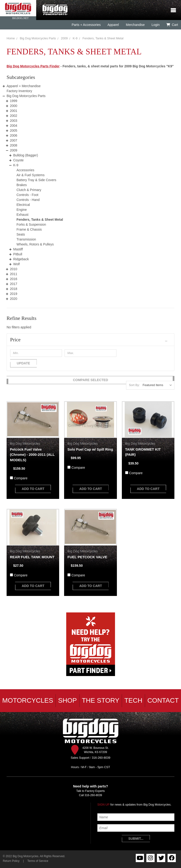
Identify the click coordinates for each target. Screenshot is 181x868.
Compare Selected (90, 380)
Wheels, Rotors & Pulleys (35, 244)
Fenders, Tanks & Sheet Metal (103, 38)
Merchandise (135, 25)
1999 (14, 101)
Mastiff (18, 249)
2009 (64, 38)
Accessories (25, 170)
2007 (14, 140)
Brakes (22, 185)
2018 (14, 289)
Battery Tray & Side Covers (36, 180)
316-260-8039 (93, 795)
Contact (163, 700)
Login (156, 25)
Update (23, 363)
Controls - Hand (28, 200)
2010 (14, 269)
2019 (14, 294)
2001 (14, 111)
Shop (68, 700)
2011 (14, 274)
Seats (21, 234)
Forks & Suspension (31, 224)
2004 (14, 126)
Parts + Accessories (86, 25)
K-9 (75, 38)
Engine (22, 210)
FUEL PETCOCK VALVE (87, 557)
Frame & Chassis (29, 229)
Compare (21, 478)
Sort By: (134, 385)
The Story (101, 700)
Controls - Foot (27, 195)
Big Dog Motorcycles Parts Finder (33, 66)
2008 (14, 145)
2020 (14, 299)
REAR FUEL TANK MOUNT (32, 557)
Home (11, 38)
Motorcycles (28, 700)
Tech (133, 700)
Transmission (26, 239)
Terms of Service (38, 861)
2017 (14, 284)
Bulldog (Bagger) (26, 155)
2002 (14, 116)
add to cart (33, 489)
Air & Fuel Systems (31, 175)
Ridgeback (21, 259)
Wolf (16, 264)
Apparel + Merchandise (24, 86)
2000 (14, 106)
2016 (14, 279)
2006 (14, 135)
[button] (90, 340)
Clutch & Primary (29, 190)
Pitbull (18, 254)
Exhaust (23, 215)
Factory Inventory (19, 91)
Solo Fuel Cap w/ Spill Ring (90, 449)
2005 (14, 130)
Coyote (18, 160)
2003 (14, 121)
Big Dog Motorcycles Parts (38, 38)
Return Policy (11, 861)
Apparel (113, 25)
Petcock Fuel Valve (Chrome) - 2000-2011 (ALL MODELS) (32, 455)
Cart (172, 25)
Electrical (23, 205)
